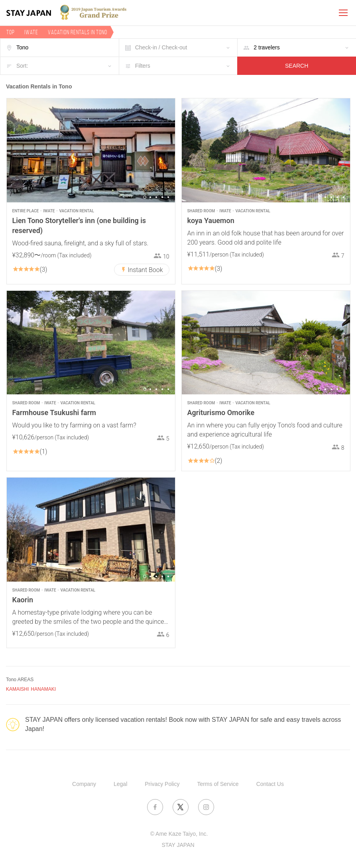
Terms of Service (218, 784)
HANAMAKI (43, 689)
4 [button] (162, 197)
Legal (120, 784)
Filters (143, 66)
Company (84, 784)
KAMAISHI (17, 689)
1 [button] (145, 197)
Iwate (31, 32)
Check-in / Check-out (161, 47)
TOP (11, 32)
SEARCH (297, 66)
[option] (91, 150)
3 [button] (156, 197)
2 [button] (150, 197)
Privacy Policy (162, 784)
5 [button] (168, 197)
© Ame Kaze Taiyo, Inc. (179, 834)
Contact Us (270, 784)
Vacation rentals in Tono (78, 32)
